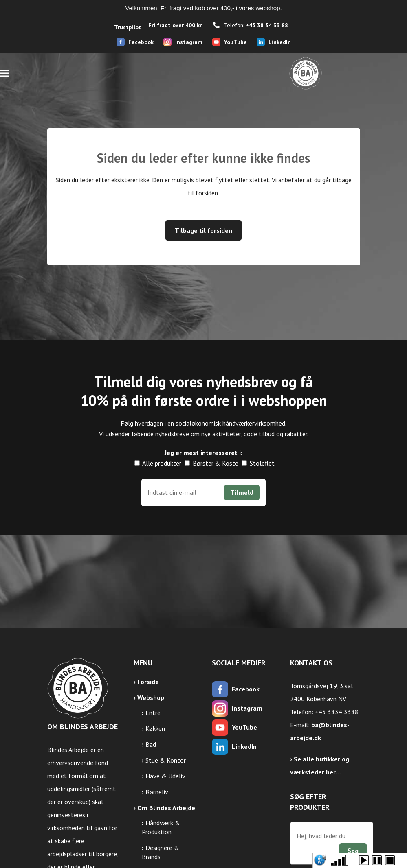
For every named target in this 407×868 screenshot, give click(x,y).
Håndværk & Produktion (161, 827)
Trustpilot (128, 27)
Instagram (189, 42)
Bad (151, 744)
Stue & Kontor (166, 760)
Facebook (141, 42)
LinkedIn (280, 42)
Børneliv (157, 792)
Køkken (155, 728)
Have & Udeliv (165, 776)
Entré (153, 713)
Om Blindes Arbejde (166, 808)
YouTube (235, 42)
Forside (148, 682)
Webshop (151, 697)
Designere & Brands (161, 852)
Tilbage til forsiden (203, 230)
